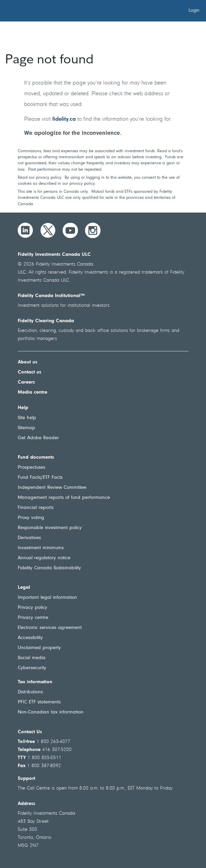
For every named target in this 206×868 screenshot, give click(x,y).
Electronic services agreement (50, 628)
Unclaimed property (39, 648)
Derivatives (29, 538)
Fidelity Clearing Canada (46, 321)
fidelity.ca (64, 119)
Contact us (29, 372)
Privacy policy (32, 608)
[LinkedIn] (25, 230)
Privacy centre (33, 618)
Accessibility (30, 638)
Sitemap (26, 428)
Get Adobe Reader (38, 438)
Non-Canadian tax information (51, 712)
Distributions (30, 692)
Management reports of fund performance (64, 498)
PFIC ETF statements (39, 702)
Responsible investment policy (50, 528)
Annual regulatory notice (44, 558)
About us (27, 362)
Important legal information (47, 598)
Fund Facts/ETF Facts (40, 478)
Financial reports (36, 508)
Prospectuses (31, 468)
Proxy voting (31, 518)
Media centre (32, 392)
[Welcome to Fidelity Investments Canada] (43, 12)
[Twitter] (48, 230)
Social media (32, 658)
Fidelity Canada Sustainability (49, 568)
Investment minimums (41, 548)
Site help (27, 418)
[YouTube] (70, 230)
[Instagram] (93, 230)
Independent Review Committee (52, 488)
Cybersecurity (32, 668)
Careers (26, 382)
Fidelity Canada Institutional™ (51, 296)
